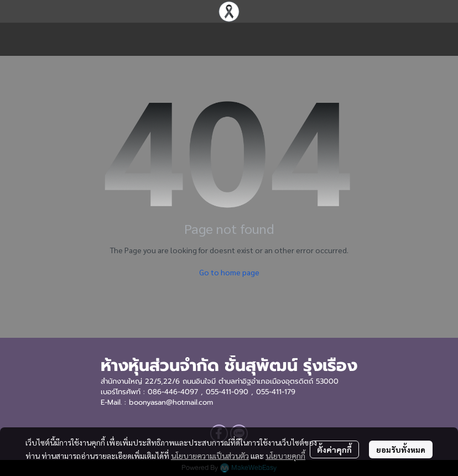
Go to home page (229, 272)
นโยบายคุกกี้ (285, 456)
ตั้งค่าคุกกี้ (334, 449)
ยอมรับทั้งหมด (401, 449)
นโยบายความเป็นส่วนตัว (210, 456)
